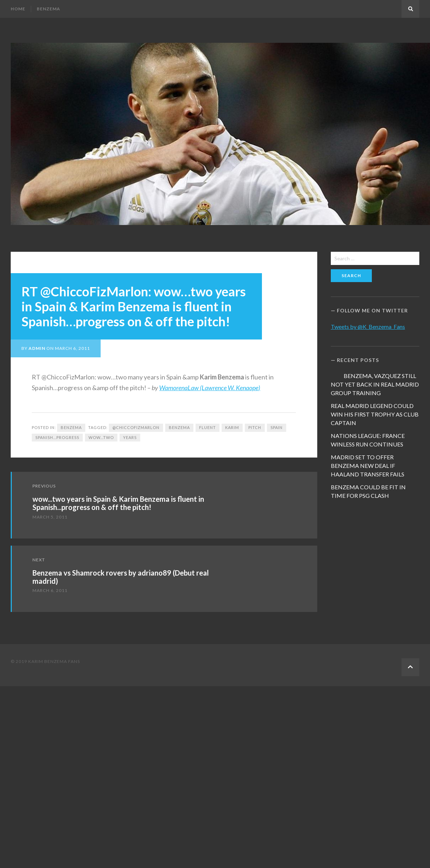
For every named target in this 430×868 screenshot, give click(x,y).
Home (18, 9)
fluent (208, 427)
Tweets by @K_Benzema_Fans (368, 326)
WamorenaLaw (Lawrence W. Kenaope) (210, 388)
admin (37, 348)
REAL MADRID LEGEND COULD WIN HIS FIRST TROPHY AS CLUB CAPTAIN (375, 414)
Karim (232, 427)
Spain (277, 427)
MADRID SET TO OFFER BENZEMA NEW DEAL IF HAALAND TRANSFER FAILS (368, 466)
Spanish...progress (57, 437)
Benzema (49, 9)
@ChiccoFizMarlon (136, 427)
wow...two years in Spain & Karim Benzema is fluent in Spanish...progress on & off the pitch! (118, 503)
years (130, 437)
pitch (255, 427)
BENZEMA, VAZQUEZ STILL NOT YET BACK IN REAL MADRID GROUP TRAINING (375, 384)
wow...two (101, 437)
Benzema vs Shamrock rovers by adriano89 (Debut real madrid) (121, 577)
